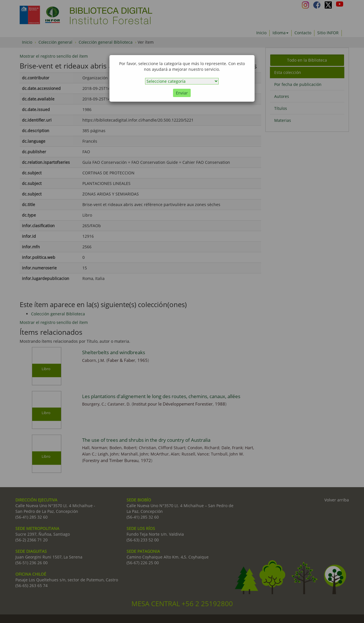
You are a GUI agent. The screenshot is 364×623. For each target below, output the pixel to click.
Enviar (182, 93)
